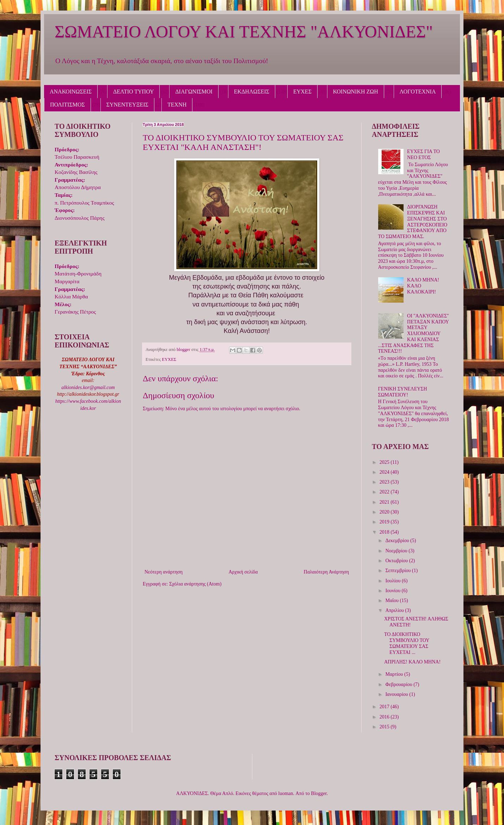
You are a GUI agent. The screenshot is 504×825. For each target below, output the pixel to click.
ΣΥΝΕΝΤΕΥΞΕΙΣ (128, 105)
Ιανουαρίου (397, 694)
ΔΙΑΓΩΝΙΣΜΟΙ (194, 92)
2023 (385, 482)
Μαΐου (392, 600)
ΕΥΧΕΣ (302, 92)
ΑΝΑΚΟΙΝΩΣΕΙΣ (71, 92)
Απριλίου (395, 610)
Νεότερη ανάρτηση (164, 572)
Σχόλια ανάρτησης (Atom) (195, 584)
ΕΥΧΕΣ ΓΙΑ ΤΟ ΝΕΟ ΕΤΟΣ (423, 154)
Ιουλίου (394, 581)
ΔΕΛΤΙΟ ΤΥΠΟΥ (133, 92)
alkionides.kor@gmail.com (88, 387)
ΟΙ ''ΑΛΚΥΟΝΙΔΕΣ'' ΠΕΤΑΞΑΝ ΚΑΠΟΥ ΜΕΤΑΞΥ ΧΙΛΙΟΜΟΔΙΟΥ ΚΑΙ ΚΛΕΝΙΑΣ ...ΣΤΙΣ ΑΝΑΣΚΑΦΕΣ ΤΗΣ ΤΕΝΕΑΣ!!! (414, 334)
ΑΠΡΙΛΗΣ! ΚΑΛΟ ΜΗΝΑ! (412, 662)
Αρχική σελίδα (243, 572)
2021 (385, 502)
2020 (385, 512)
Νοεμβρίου (397, 551)
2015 (385, 727)
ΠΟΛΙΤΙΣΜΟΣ (67, 105)
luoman (286, 793)
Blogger (319, 793)
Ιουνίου (393, 591)
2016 (385, 717)
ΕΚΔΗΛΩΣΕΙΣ (252, 92)
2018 (385, 532)
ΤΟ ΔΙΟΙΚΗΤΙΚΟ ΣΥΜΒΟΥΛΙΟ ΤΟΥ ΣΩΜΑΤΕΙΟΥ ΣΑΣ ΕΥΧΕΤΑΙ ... (407, 643)
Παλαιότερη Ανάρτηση (326, 572)
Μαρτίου (395, 674)
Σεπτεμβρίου (398, 571)
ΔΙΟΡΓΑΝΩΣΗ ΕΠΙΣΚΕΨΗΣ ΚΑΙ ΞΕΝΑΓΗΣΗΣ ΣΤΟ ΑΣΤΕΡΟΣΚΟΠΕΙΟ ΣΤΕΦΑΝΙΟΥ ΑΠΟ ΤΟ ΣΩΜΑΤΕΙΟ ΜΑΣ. (413, 222)
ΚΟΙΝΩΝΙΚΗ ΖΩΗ (356, 92)
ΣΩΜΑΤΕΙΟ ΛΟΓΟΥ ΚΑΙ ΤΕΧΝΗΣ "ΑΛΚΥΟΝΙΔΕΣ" (244, 32)
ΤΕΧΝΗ (177, 105)
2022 (385, 492)
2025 (385, 462)
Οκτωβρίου (397, 561)
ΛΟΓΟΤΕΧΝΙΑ (418, 92)
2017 (385, 707)
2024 (385, 472)
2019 (385, 522)
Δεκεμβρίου (398, 541)
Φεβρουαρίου (399, 684)
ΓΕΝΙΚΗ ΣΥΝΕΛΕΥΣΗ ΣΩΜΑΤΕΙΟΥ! (403, 392)
